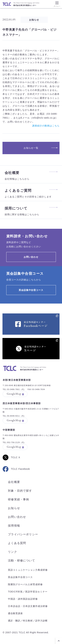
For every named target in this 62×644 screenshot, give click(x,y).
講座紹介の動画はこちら (46, 126)
